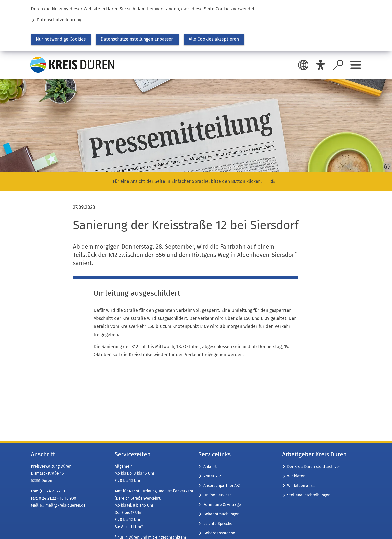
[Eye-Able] (321, 65)
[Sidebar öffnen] (356, 65)
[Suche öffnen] (338, 65)
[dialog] (196, 26)
